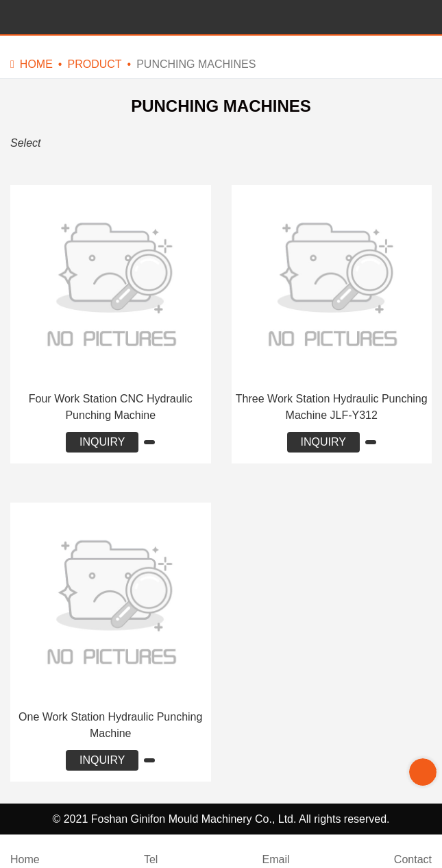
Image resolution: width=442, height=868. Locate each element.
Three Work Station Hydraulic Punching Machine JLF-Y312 (332, 407)
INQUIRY (102, 442)
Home (36, 64)
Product (94, 64)
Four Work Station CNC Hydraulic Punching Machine (111, 407)
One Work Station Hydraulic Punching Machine (110, 725)
